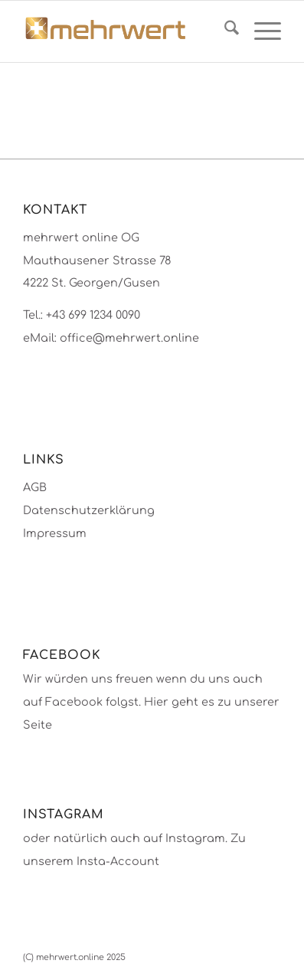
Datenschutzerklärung (89, 510)
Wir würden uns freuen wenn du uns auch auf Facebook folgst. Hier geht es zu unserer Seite (151, 701)
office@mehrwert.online (129, 338)
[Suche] (224, 31)
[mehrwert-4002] (126, 31)
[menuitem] (224, 31)
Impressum (55, 533)
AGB (35, 487)
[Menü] (260, 31)
